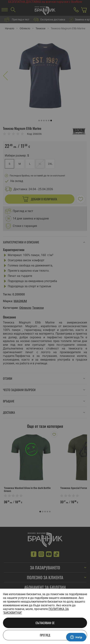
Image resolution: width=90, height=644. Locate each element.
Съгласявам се (45, 623)
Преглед (45, 635)
